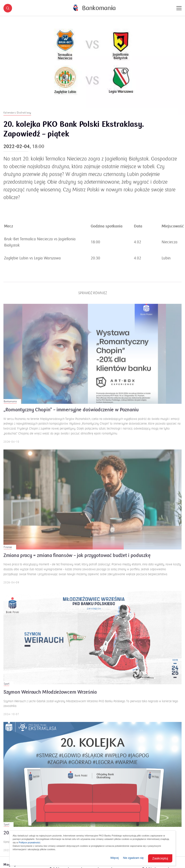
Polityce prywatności (29, 842)
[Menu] (179, 8)
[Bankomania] (94, 8)
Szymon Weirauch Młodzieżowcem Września (50, 695)
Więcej (114, 858)
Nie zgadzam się (133, 858)
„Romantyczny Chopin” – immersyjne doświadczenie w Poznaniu (71, 413)
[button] (8, 8)
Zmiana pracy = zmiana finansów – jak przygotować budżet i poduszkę (77, 559)
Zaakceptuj (160, 858)
